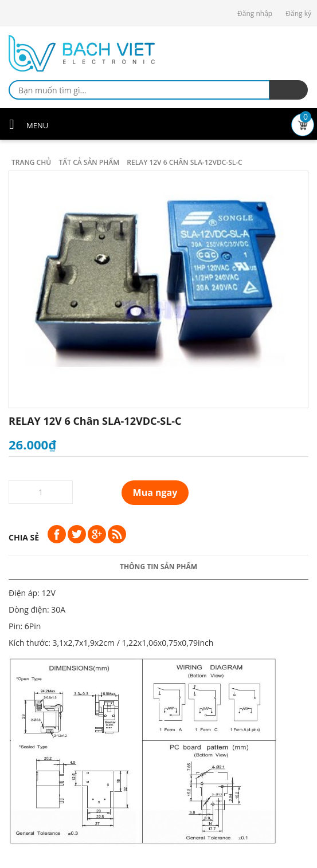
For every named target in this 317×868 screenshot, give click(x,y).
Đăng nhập (255, 13)
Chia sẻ (24, 537)
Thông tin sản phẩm (158, 567)
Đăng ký (298, 13)
